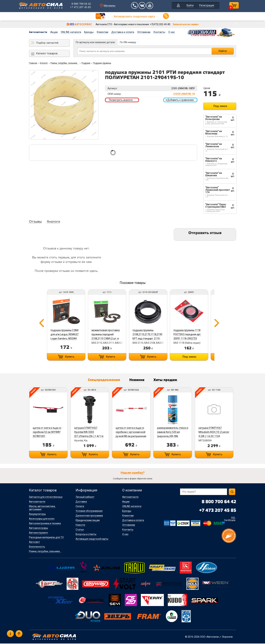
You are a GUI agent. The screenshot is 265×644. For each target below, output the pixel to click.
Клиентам (102, 32)
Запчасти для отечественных (46, 497)
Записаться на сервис (186, 24)
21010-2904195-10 (184, 94)
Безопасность (37, 547)
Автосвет (34, 543)
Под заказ (220, 106)
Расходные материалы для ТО (46, 538)
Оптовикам (144, 32)
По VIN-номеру (128, 42)
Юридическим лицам (88, 521)
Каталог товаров (47, 53)
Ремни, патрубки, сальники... (65, 63)
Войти (187, 6)
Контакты (159, 32)
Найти (223, 51)
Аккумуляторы (37, 515)
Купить (69, 357)
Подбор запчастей (47, 43)
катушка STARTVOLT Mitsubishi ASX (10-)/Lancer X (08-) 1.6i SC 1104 (216, 433)
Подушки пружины (102, 63)
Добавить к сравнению (180, 100)
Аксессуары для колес (42, 519)
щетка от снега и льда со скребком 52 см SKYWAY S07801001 (47, 433)
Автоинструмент (39, 533)
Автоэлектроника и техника (45, 524)
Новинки (138, 380)
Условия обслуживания (89, 511)
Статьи (80, 530)
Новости (80, 525)
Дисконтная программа (89, 516)
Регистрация (204, 6)
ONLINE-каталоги (71, 32)
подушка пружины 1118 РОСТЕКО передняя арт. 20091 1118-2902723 (190, 334)
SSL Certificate (230, 520)
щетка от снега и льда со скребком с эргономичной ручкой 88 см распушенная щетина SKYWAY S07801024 (132, 437)
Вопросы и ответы (86, 535)
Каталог (44, 63)
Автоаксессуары (38, 529)
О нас (172, 32)
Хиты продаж (168, 380)
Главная (33, 63)
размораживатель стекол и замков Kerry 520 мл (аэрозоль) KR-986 (175, 433)
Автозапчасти (38, 32)
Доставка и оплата (123, 32)
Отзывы (35, 222)
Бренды (89, 32)
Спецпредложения (102, 380)
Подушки (86, 63)
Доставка (81, 502)
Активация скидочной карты (92, 539)
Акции (54, 32)
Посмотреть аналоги (121, 100)
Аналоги (53, 222)
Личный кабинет (85, 497)
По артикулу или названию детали (95, 42)
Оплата (80, 507)
